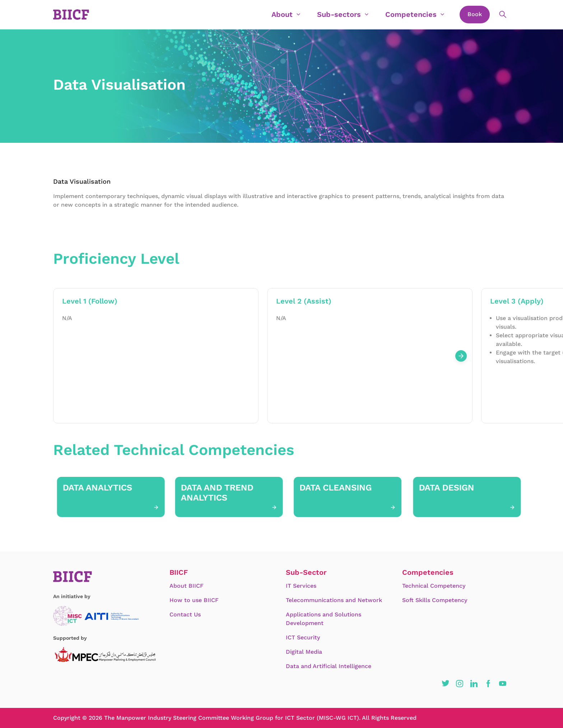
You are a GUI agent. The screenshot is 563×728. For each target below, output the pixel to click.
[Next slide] (461, 356)
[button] (445, 684)
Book (475, 14)
